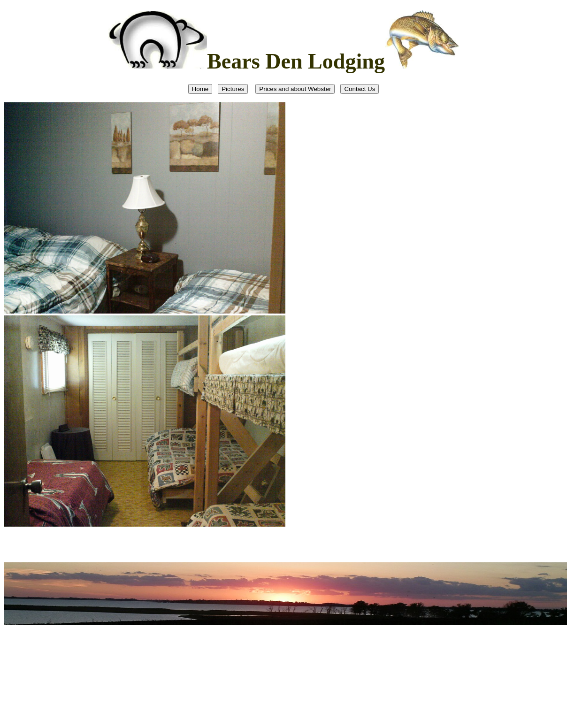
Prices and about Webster (295, 89)
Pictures (233, 89)
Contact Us (360, 89)
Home (200, 89)
